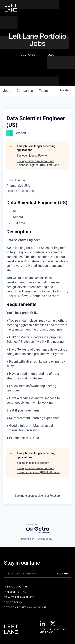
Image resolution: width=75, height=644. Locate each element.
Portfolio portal (16, 587)
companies (25, 91)
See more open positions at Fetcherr (37, 496)
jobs (7, 91)
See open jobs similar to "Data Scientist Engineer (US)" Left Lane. (38, 163)
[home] (11, 8)
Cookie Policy (13, 602)
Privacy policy (27, 539)
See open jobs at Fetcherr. (33, 156)
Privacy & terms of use (19, 597)
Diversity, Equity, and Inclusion (25, 607)
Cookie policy (45, 539)
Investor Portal (15, 592)
